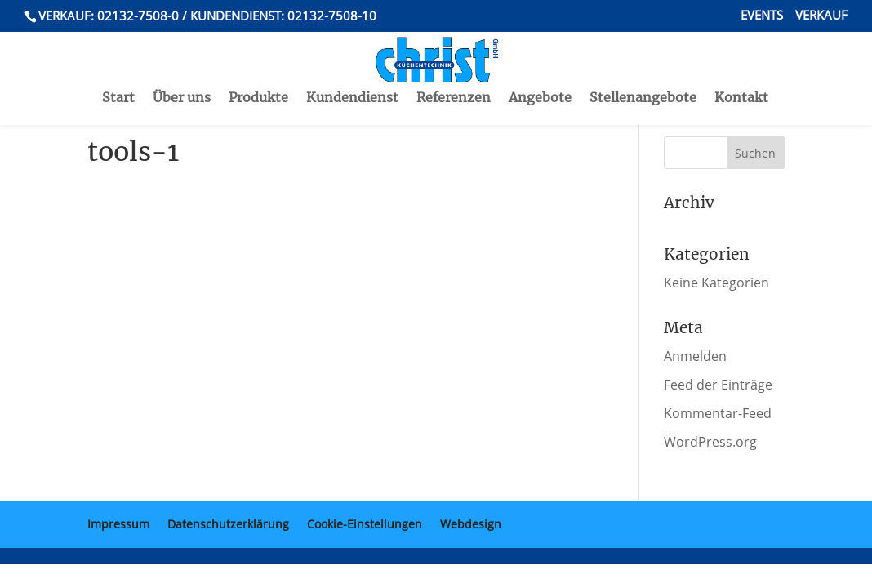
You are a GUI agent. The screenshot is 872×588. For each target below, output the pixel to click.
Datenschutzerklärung (228, 524)
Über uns (182, 64)
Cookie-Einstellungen (365, 524)
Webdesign (471, 524)
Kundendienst (352, 64)
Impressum (118, 524)
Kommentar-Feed (718, 413)
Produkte (258, 64)
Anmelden (695, 356)
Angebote (540, 64)
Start (118, 64)
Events (762, 16)
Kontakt (741, 64)
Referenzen (454, 64)
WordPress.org (710, 442)
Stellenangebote (643, 64)
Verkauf (821, 16)
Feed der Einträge (718, 385)
